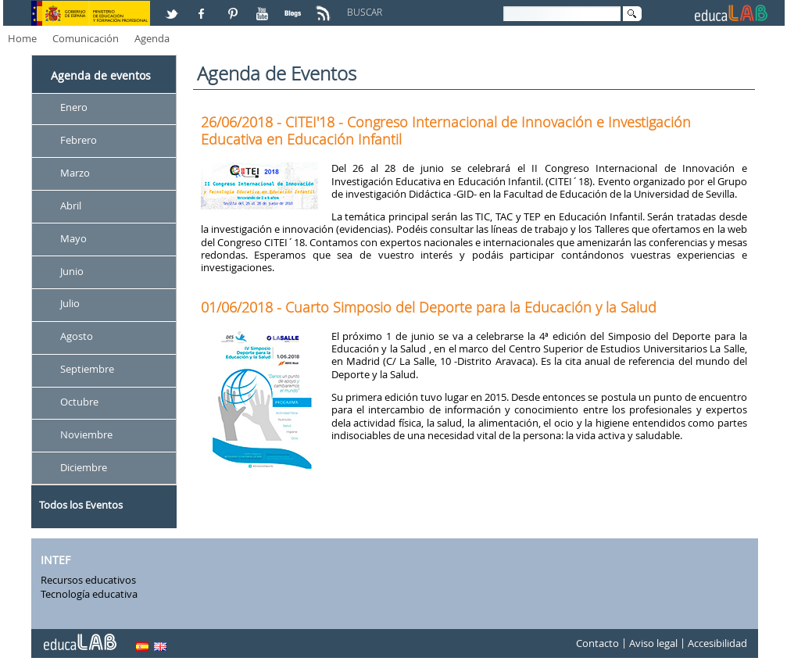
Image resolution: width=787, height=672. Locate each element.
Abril (71, 206)
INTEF (55, 560)
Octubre (79, 402)
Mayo (73, 238)
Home (22, 38)
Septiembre (87, 370)
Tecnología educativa (89, 594)
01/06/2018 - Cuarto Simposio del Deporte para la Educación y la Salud (429, 307)
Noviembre (86, 434)
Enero (74, 107)
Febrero (79, 140)
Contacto (597, 644)
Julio (70, 304)
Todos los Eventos (81, 505)
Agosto (77, 337)
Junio (72, 271)
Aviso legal (653, 644)
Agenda (152, 38)
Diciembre (84, 467)
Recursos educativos (88, 580)
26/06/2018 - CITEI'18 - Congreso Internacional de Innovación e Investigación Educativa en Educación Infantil (446, 130)
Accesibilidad (717, 644)
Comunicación (86, 38)
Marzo (75, 173)
